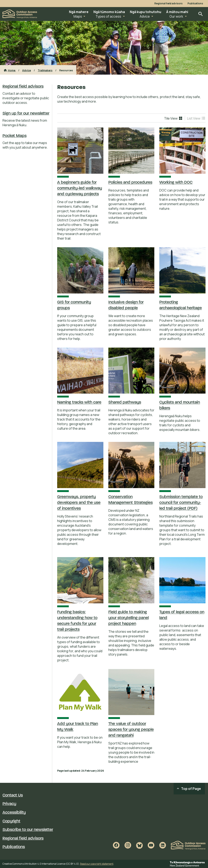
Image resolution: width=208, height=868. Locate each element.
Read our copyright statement (97, 864)
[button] (79, 14)
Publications (195, 4)
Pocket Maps (15, 136)
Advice (27, 70)
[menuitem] (173, 118)
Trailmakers (45, 70)
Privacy (9, 804)
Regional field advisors (168, 4)
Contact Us (13, 795)
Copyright (11, 821)
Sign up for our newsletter (26, 114)
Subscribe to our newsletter (28, 830)
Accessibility (14, 813)
